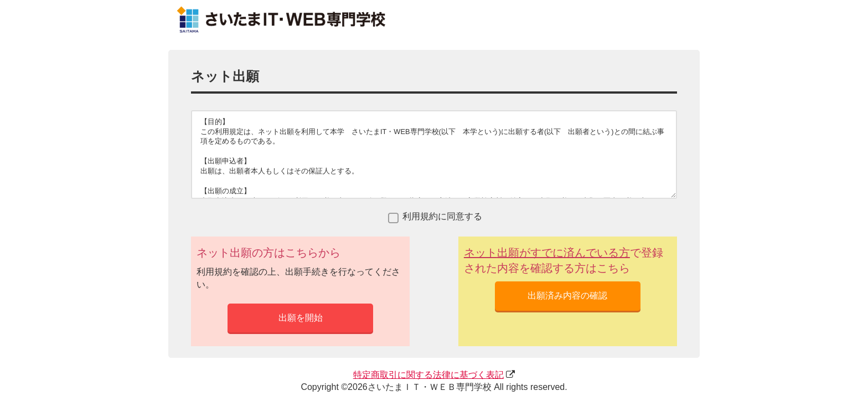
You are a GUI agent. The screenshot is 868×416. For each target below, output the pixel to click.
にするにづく (428, 375)
